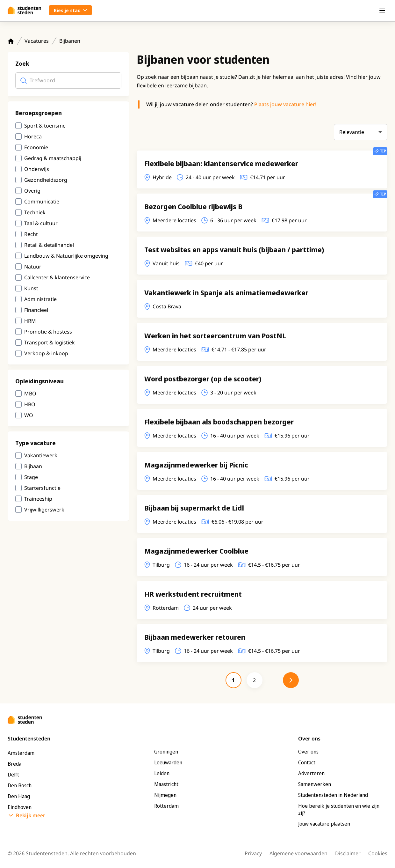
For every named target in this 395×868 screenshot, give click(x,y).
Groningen (166, 752)
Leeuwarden (168, 762)
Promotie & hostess (48, 332)
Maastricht (166, 784)
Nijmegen (165, 795)
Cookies (378, 853)
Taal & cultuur (41, 223)
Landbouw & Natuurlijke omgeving (66, 256)
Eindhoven (20, 807)
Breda (14, 764)
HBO (30, 404)
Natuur (33, 267)
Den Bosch (20, 785)
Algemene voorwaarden (298, 853)
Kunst (31, 288)
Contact (307, 762)
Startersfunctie (42, 488)
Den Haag (19, 796)
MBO (30, 394)
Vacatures (37, 41)
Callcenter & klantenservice (57, 277)
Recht (31, 234)
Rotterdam (166, 806)
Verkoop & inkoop (46, 353)
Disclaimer (348, 853)
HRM (30, 321)
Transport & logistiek (50, 342)
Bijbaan (33, 466)
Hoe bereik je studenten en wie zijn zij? (339, 809)
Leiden (162, 773)
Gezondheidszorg (46, 180)
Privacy (253, 853)
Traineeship (38, 499)
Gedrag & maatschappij (53, 158)
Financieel (36, 310)
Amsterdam (21, 753)
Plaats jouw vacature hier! (285, 104)
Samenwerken (315, 784)
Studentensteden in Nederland (333, 795)
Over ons (308, 752)
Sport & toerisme (45, 126)
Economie (36, 147)
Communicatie (42, 202)
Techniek (35, 212)
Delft (13, 775)
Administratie (40, 299)
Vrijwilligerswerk (44, 510)
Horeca (33, 136)
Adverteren (311, 773)
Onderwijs (37, 169)
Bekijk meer (31, 815)
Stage (31, 477)
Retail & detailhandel (49, 245)
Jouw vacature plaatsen (324, 824)
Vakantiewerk (41, 455)
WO (29, 415)
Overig (32, 191)
